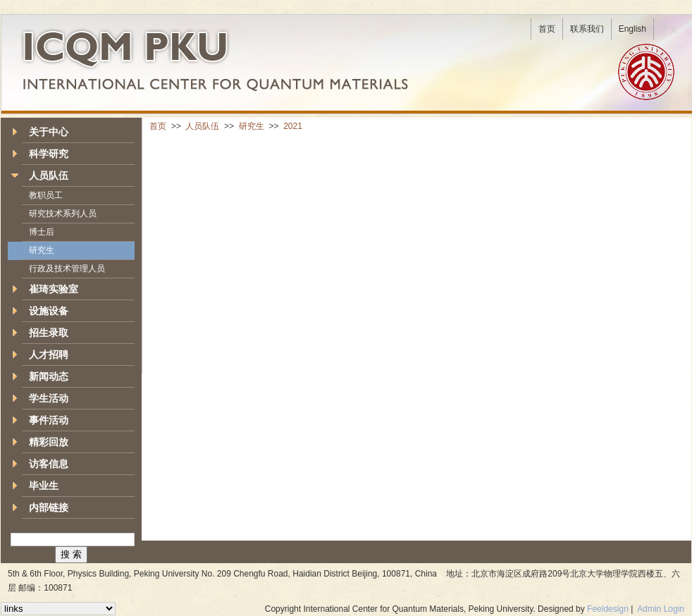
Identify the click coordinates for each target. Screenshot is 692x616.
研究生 (252, 126)
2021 (293, 126)
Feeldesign (608, 609)
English (632, 29)
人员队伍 (202, 126)
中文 (669, 29)
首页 (158, 126)
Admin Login (661, 609)
